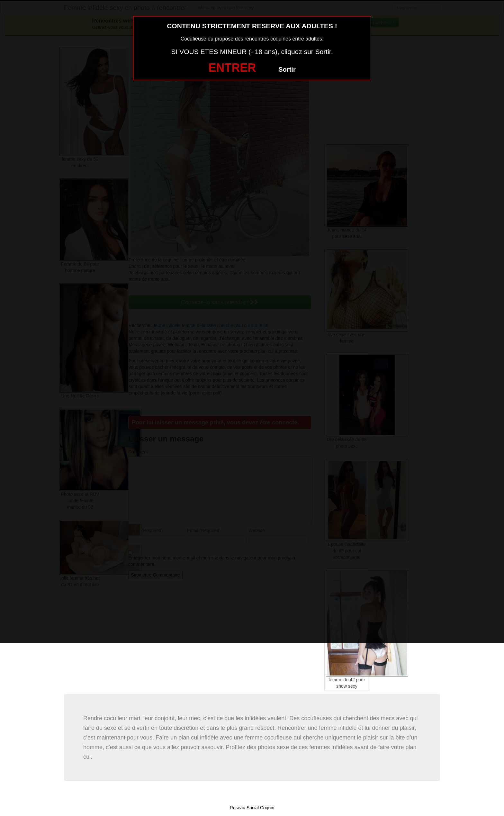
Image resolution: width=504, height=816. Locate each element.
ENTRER (232, 68)
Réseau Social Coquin (252, 808)
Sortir (287, 69)
